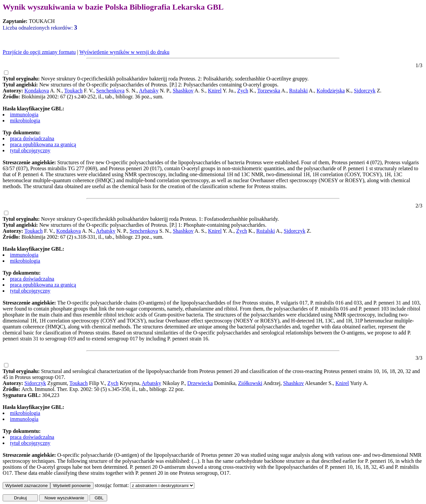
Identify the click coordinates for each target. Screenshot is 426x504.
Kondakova (37, 91)
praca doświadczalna (32, 138)
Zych (243, 91)
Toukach (73, 91)
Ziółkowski (250, 383)
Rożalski (299, 91)
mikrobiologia (25, 121)
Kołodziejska (330, 91)
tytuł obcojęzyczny (30, 150)
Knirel (215, 91)
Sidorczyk (365, 91)
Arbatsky (149, 91)
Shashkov (183, 91)
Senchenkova (110, 91)
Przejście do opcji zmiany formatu (39, 52)
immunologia (24, 115)
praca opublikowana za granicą (43, 144)
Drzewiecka (200, 383)
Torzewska (269, 91)
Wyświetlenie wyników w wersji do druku (124, 52)
